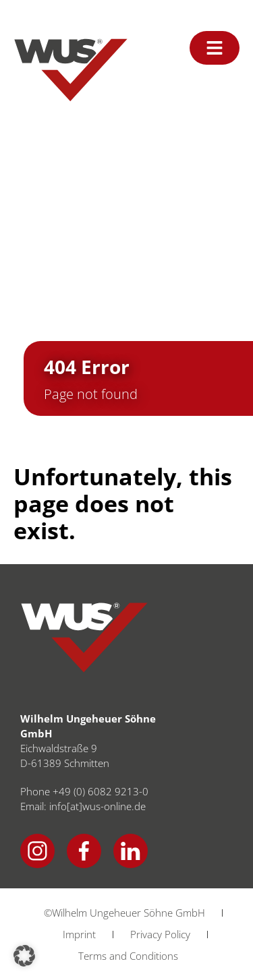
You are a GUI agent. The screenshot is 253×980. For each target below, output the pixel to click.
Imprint (79, 934)
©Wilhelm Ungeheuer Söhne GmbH (124, 913)
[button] (24, 956)
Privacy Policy (160, 934)
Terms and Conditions (128, 956)
